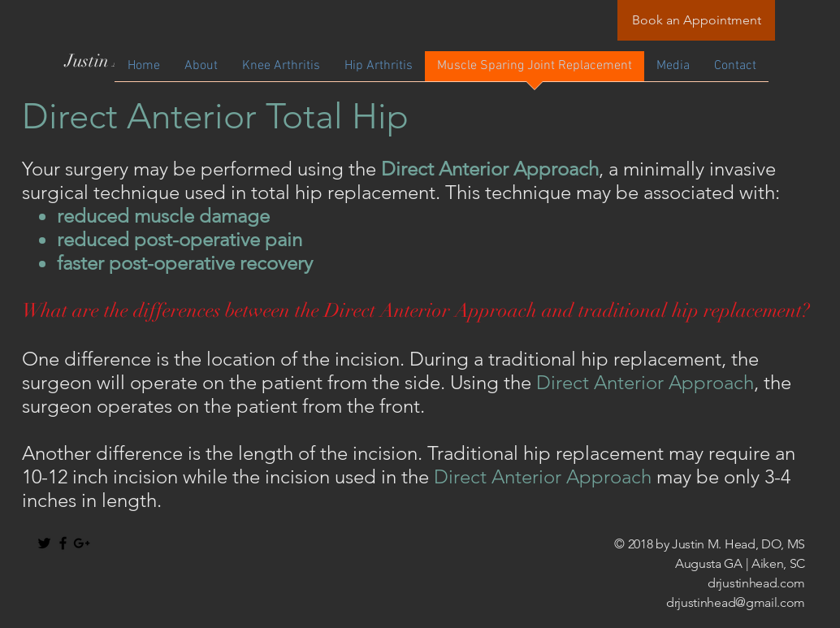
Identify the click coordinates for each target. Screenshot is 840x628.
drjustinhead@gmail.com (736, 602)
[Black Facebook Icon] (63, 543)
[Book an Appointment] (696, 20)
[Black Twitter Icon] (44, 543)
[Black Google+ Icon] (82, 543)
